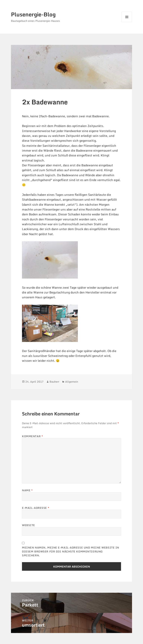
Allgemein (72, 382)
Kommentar (32, 436)
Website (28, 525)
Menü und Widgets (127, 22)
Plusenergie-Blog (33, 14)
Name (27, 490)
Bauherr (54, 382)
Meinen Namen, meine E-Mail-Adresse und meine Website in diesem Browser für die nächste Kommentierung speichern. (71, 551)
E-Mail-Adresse (36, 508)
